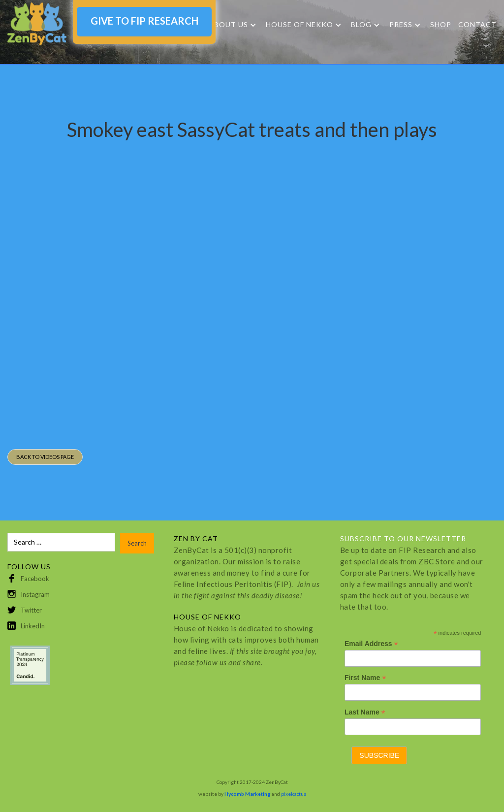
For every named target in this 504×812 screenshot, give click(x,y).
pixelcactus (294, 794)
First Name (365, 678)
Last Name (365, 712)
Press (401, 25)
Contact (477, 24)
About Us (228, 25)
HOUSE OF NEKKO (299, 25)
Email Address (371, 644)
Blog (361, 25)
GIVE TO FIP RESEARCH (144, 21)
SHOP (441, 24)
